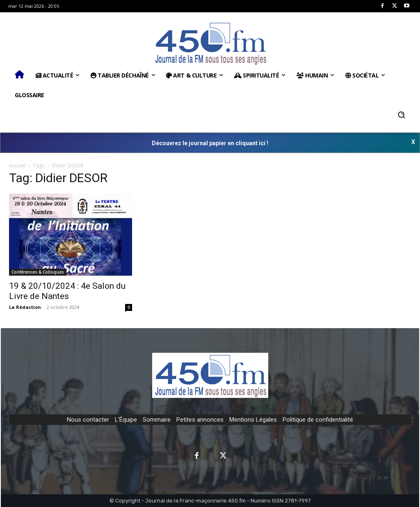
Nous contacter (88, 420)
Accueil (17, 166)
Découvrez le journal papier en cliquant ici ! (210, 143)
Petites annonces (200, 420)
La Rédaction (25, 307)
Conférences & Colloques (38, 272)
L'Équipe (126, 420)
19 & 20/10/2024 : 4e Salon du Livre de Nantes (67, 291)
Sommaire (157, 420)
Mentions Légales (253, 420)
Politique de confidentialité (318, 420)
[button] (402, 115)
